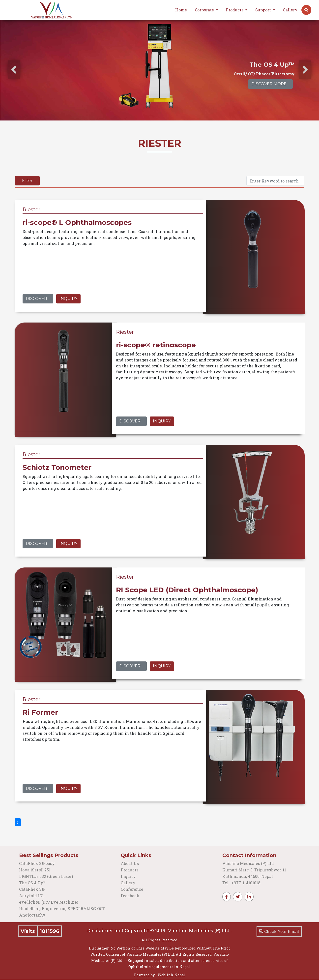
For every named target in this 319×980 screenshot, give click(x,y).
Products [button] (235, 10)
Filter (27, 181)
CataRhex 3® (32, 889)
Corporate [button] (205, 10)
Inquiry (68, 299)
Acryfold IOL (32, 896)
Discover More (269, 84)
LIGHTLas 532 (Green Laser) (46, 876)
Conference (132, 889)
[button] (306, 10)
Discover (36, 299)
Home (181, 10)
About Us (130, 863)
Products (130, 870)
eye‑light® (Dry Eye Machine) (49, 902)
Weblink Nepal (171, 975)
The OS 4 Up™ (32, 883)
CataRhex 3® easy (37, 863)
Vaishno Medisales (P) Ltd (249, 863)
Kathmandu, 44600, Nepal (248, 876)
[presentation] (14, 70)
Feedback (130, 896)
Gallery (290, 10)
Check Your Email (279, 931)
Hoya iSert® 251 (35, 870)
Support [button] (264, 10)
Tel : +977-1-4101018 (241, 883)
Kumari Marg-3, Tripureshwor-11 (254, 870)
